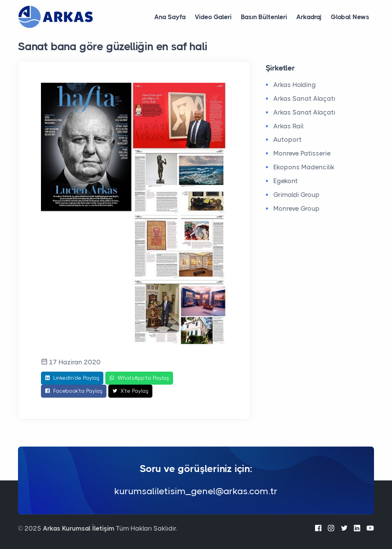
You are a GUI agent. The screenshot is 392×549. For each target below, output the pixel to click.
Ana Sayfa (170, 17)
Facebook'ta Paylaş (74, 391)
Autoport (287, 139)
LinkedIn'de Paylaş (72, 378)
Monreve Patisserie (302, 153)
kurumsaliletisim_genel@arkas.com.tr (196, 491)
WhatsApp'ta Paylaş (139, 378)
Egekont (286, 181)
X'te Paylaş (130, 391)
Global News (350, 17)
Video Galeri (213, 17)
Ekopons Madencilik (304, 167)
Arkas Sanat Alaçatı (304, 98)
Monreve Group (296, 208)
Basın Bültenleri (264, 17)
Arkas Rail (288, 126)
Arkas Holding (295, 85)
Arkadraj (309, 17)
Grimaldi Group (296, 195)
